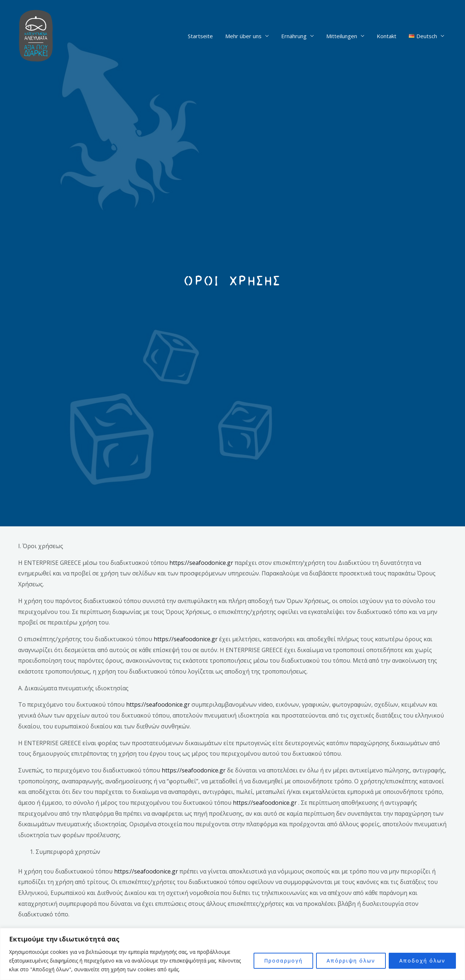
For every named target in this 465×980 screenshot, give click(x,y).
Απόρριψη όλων (351, 961)
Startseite (209, 36)
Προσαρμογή (283, 961)
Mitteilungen (346, 36)
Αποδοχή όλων (422, 961)
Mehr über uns (250, 36)
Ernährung (299, 36)
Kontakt (389, 36)
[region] (232, 954)
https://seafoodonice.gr (201, 563)
